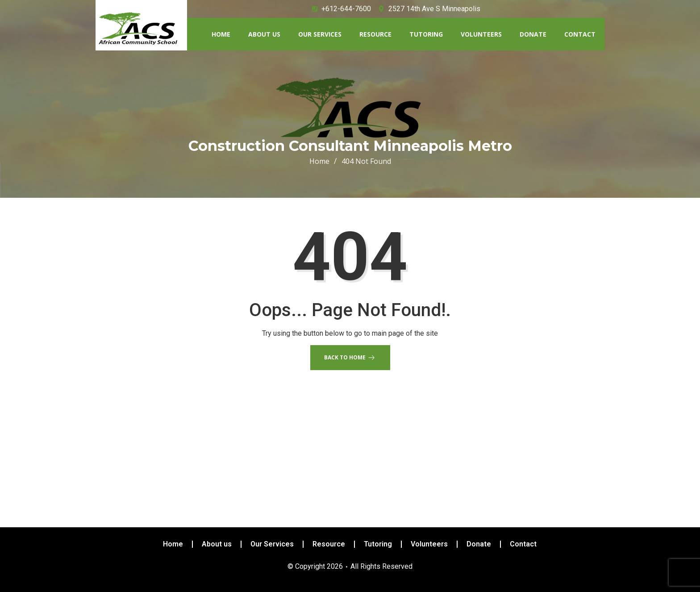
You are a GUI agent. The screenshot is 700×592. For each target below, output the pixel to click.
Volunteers (481, 34)
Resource (375, 34)
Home (221, 34)
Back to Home (350, 358)
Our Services (320, 34)
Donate (533, 34)
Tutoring (426, 34)
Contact (580, 34)
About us (264, 34)
